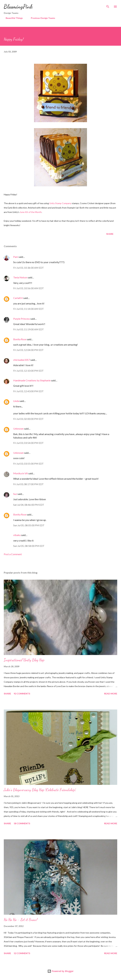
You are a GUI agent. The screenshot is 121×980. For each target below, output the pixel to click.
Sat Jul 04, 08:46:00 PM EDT (29, 505)
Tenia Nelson (20, 277)
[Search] (108, 6)
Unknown (18, 429)
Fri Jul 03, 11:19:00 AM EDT (29, 329)
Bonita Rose (20, 339)
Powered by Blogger (60, 971)
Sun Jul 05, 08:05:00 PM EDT (29, 525)
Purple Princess (22, 319)
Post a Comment (13, 554)
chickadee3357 (22, 360)
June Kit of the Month (31, 212)
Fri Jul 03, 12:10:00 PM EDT (28, 371)
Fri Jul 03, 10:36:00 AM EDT (29, 268)
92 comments (22, 694)
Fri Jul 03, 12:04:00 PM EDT (28, 350)
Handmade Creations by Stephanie (32, 380)
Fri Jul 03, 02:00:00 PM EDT (28, 419)
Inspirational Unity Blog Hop (24, 660)
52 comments (22, 953)
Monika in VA (21, 473)
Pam (16, 257)
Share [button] (110, 234)
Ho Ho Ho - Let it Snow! (21, 920)
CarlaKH (18, 298)
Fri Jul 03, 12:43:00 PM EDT (28, 391)
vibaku (17, 535)
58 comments (22, 823)
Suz (15, 494)
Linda (16, 401)
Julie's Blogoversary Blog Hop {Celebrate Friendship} (40, 790)
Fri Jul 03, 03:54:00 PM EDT (28, 443)
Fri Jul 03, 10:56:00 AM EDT (29, 288)
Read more (111, 694)
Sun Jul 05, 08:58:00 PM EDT (29, 546)
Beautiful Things (12, 18)
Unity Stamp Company (60, 203)
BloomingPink (18, 7)
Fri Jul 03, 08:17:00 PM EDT (28, 484)
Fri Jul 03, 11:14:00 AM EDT (29, 309)
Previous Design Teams (41, 18)
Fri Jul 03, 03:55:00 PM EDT (28, 464)
